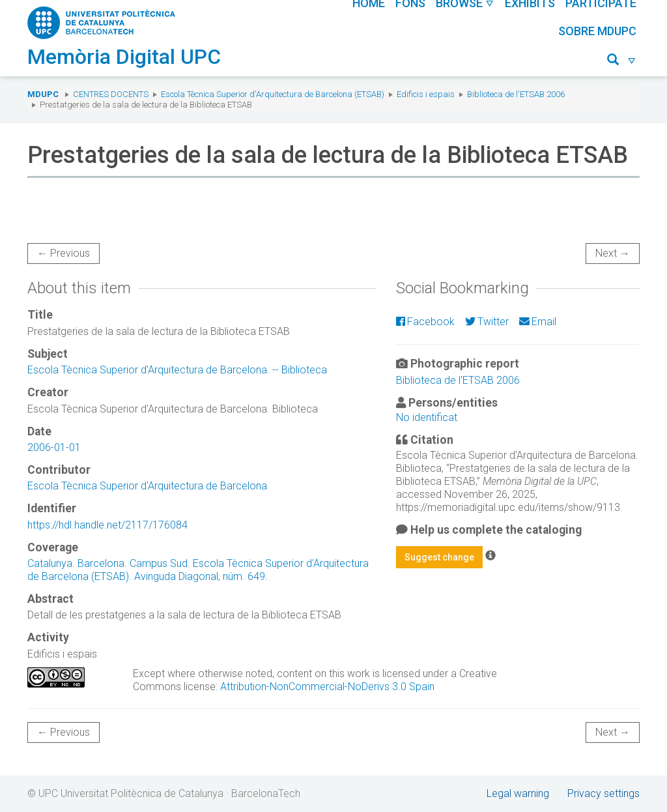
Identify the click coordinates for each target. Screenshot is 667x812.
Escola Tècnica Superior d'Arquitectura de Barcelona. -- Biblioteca (177, 370)
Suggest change (439, 557)
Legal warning (518, 793)
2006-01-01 (54, 447)
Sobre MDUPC (597, 31)
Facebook (425, 322)
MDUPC (43, 94)
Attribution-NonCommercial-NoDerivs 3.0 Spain (327, 687)
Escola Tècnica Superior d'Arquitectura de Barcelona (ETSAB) (273, 94)
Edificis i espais (426, 94)
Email (538, 322)
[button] (622, 62)
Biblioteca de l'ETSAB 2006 (516, 94)
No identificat (427, 417)
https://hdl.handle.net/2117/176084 (107, 525)
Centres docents (111, 94)
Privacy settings (603, 793)
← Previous (64, 253)
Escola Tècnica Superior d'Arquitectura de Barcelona (147, 486)
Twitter (487, 322)
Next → (613, 253)
